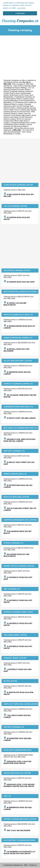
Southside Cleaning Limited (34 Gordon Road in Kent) (18, 92)
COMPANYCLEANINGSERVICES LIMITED (20, 520)
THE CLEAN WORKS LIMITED (15, 635)
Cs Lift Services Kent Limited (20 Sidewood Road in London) (20, 103)
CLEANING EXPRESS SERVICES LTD (18, 407)
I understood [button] (20, 13)
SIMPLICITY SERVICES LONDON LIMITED (21, 704)
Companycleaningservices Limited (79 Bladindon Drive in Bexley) (19, 123)
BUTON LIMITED (10, 681)
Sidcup (29, 132)
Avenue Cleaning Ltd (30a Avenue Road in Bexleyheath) (18, 126)
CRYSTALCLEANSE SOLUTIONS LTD (18, 314)
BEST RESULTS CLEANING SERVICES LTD (21, 428)
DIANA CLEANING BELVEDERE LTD (18, 338)
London (18, 134)
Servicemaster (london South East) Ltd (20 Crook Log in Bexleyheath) (19, 95)
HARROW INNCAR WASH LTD (15, 474)
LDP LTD (7, 796)
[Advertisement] (19, 55)
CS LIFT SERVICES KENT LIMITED (18, 361)
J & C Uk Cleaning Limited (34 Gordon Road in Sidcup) (19, 89)
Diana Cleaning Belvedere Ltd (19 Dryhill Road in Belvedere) (19, 100)
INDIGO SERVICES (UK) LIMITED (17, 773)
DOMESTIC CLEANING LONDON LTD (18, 384)
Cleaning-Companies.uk (12, 80)
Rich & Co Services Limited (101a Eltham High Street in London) (17, 121)
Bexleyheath (8, 134)
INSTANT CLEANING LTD (14, 727)
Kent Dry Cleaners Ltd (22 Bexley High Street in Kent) (20, 114)
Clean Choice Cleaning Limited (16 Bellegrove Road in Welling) (20, 87)
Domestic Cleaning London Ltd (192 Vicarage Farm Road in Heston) (19, 106)
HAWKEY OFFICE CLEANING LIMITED (19, 566)
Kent (24, 132)
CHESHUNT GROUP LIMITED (15, 658)
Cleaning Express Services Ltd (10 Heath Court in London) (20, 109)
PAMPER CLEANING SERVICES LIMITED (20, 819)
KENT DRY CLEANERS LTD (14, 451)
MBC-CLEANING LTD (12, 589)
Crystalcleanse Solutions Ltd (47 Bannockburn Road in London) (19, 98)
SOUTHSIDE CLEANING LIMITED (17, 270)
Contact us (33, 865)
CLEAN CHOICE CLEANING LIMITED (18, 185)
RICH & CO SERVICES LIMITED (16, 497)
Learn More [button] (21, 8)
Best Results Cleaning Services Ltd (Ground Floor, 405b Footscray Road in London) (20, 111)
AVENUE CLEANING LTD (13, 543)
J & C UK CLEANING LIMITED (15, 206)
